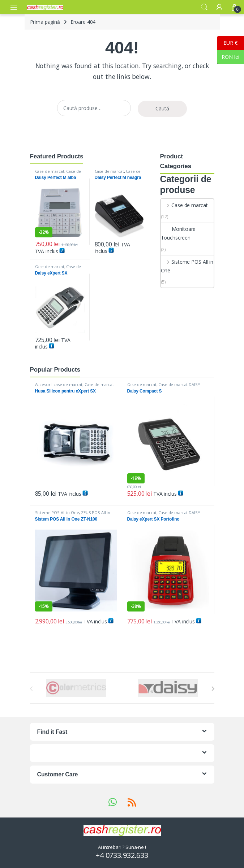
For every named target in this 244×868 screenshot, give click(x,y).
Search (204, 7)
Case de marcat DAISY (58, 173)
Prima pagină (45, 22)
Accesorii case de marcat (59, 384)
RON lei (228, 57)
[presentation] (213, 689)
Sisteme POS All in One (187, 266)
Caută (162, 108)
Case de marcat (50, 171)
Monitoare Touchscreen (178, 233)
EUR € (227, 43)
